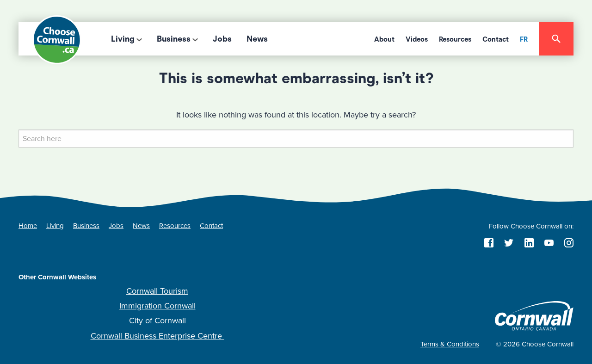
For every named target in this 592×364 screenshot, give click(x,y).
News (257, 39)
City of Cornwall (157, 321)
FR (524, 39)
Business (174, 39)
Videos (417, 39)
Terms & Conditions (450, 344)
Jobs (222, 39)
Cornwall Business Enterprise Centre (157, 336)
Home (28, 226)
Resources (455, 39)
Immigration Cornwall (157, 306)
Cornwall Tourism (157, 291)
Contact (496, 39)
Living (123, 39)
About (384, 39)
